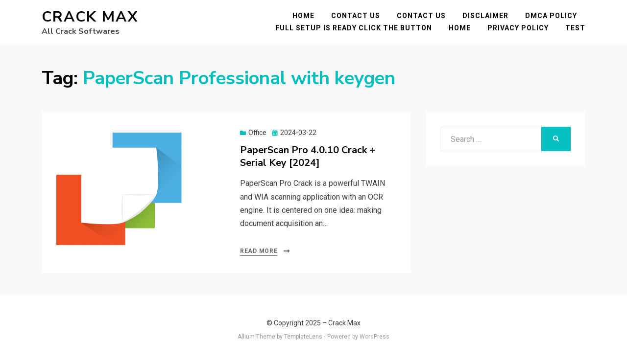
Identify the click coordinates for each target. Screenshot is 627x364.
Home (303, 16)
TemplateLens (303, 337)
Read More (259, 251)
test (575, 28)
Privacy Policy (518, 28)
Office (257, 133)
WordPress (374, 337)
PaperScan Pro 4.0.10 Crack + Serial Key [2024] (308, 156)
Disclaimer (485, 16)
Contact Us (356, 16)
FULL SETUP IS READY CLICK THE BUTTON (354, 28)
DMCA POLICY (551, 16)
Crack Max (90, 17)
